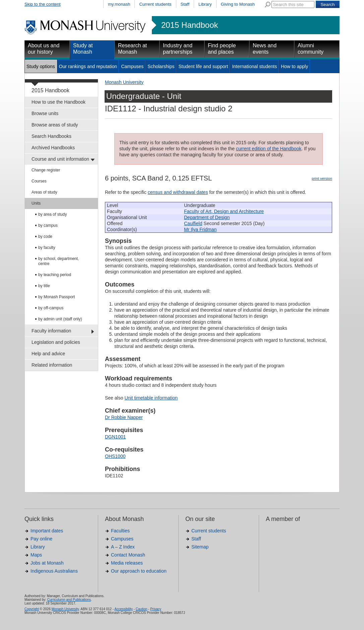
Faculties (120, 531)
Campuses (132, 66)
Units (36, 203)
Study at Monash (83, 49)
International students (254, 66)
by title (44, 286)
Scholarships (161, 66)
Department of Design (207, 217)
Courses (39, 181)
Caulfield (193, 223)
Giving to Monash (238, 4)
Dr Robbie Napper (124, 417)
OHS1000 (115, 456)
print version (322, 178)
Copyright (32, 609)
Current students (155, 4)
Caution (141, 609)
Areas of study (44, 192)
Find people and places (222, 49)
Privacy (156, 609)
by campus (48, 225)
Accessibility (123, 609)
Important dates (47, 531)
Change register (46, 170)
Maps (36, 555)
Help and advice (48, 354)
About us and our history (44, 49)
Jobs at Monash (47, 563)
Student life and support (203, 66)
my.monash (119, 4)
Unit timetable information (151, 398)
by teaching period (55, 275)
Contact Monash (128, 555)
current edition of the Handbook (269, 149)
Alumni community (311, 49)
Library (205, 4)
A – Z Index (123, 547)
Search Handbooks (51, 136)
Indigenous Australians (54, 571)
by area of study (52, 214)
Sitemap (200, 547)
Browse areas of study (55, 125)
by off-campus (51, 308)
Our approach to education (139, 571)
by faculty (47, 248)
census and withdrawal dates (178, 192)
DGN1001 (115, 437)
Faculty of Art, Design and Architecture (224, 211)
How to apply (294, 66)
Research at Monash (132, 49)
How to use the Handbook (58, 102)
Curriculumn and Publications (69, 600)
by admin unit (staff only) (60, 319)
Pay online (41, 539)
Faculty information (51, 331)
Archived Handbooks (53, 148)
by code (45, 237)
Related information (52, 365)
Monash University (124, 82)
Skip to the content (43, 4)
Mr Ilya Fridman (200, 229)
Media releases (127, 563)
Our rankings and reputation (88, 66)
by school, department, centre (58, 261)
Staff (185, 4)
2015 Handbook (190, 25)
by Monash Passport (56, 297)
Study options (41, 66)
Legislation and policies (56, 342)
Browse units (45, 113)
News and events (265, 49)
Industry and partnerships (178, 49)
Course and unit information (60, 159)
